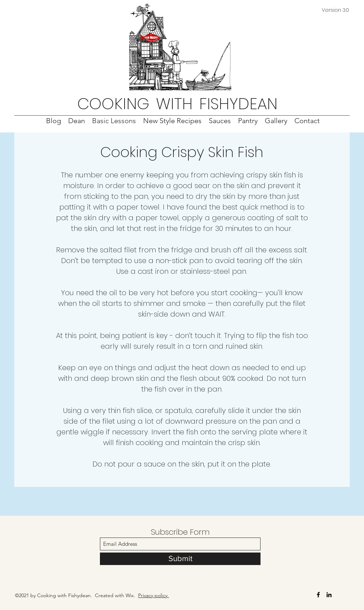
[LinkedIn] (329, 595)
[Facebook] (318, 595)
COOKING (113, 104)
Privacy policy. (153, 595)
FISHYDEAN (238, 104)
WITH (174, 104)
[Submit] (180, 559)
